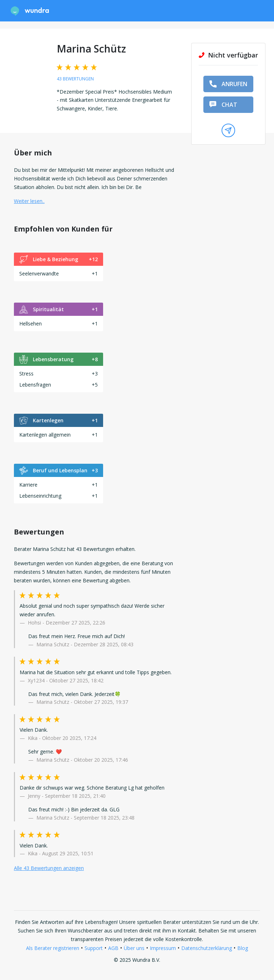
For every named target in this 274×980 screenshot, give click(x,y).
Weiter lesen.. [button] (29, 201)
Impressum (163, 948)
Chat (223, 105)
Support (94, 948)
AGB (113, 948)
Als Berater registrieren (53, 948)
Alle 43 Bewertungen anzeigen (49, 868)
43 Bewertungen (75, 79)
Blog (243, 948)
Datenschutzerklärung (207, 948)
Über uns (134, 948)
